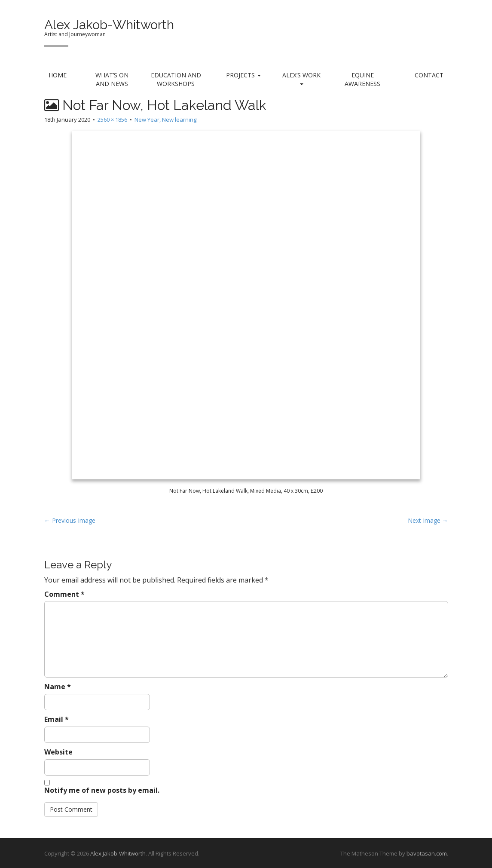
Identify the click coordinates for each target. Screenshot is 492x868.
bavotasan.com (427, 853)
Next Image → (428, 520)
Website (58, 752)
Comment (64, 594)
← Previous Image (70, 520)
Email (57, 719)
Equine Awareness (362, 79)
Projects (243, 75)
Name (58, 687)
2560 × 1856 (112, 120)
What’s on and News (112, 79)
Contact (429, 75)
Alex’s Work (301, 78)
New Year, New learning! (166, 120)
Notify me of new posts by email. (102, 790)
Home (58, 75)
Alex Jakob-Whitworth (109, 25)
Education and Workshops (176, 79)
